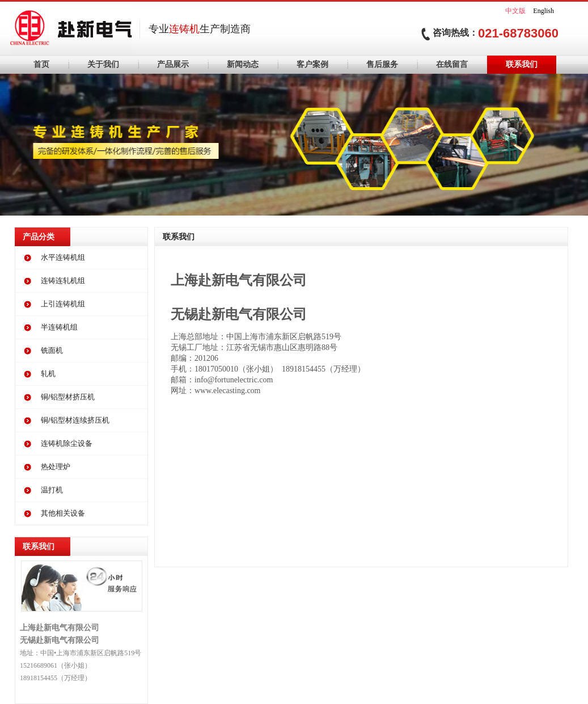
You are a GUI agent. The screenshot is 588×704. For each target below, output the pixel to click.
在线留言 (452, 64)
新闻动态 (243, 64)
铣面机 (52, 350)
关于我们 (103, 64)
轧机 (48, 374)
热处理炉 (56, 467)
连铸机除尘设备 (67, 443)
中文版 (515, 11)
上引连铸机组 (63, 304)
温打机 (52, 490)
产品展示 (173, 64)
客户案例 (312, 64)
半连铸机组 (59, 327)
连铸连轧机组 (63, 281)
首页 (41, 64)
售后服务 (382, 64)
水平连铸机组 (63, 257)
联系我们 (522, 64)
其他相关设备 (63, 513)
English (543, 11)
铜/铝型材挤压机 (68, 397)
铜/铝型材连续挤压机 (75, 420)
